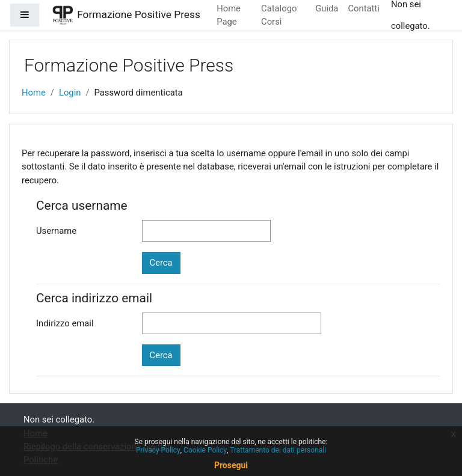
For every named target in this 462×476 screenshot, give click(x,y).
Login (70, 93)
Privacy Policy (158, 450)
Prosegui (231, 465)
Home (34, 93)
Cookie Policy (205, 450)
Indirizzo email (65, 323)
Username (56, 231)
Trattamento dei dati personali (278, 450)
